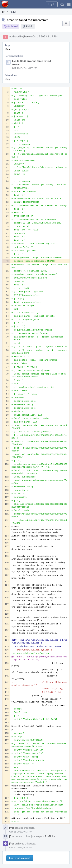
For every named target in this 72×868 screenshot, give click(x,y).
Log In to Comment (20, 858)
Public (29, 26)
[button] (69, 4)
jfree (26, 36)
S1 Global (50, 836)
